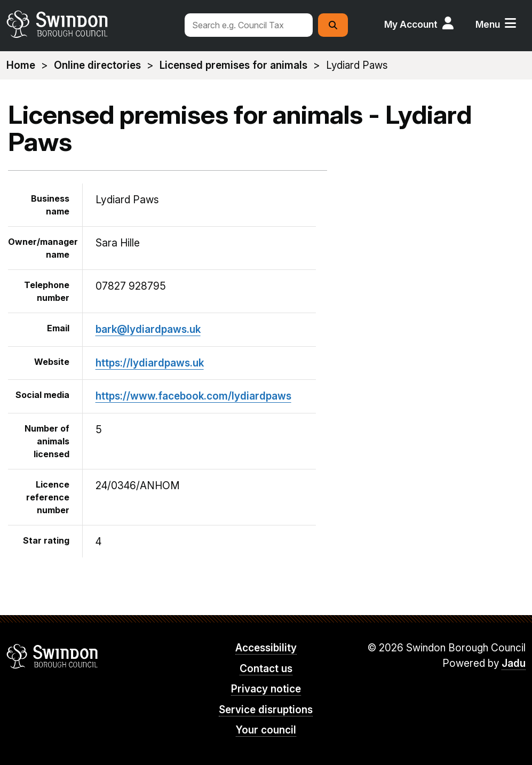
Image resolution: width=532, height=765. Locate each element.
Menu (488, 24)
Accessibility (266, 648)
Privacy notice (266, 689)
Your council (266, 730)
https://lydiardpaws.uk (150, 363)
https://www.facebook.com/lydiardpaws (193, 396)
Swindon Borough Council (53, 656)
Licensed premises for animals (233, 65)
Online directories (97, 65)
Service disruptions (266, 710)
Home (21, 65)
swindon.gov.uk (90, 24)
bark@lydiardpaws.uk (148, 329)
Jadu (514, 663)
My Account (411, 24)
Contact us (266, 669)
